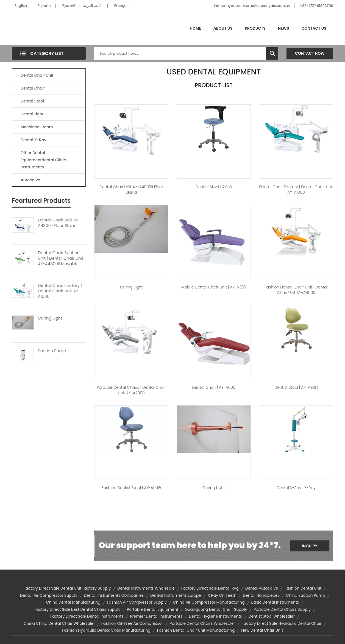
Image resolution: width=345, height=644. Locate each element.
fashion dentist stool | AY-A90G (131, 488)
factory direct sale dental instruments (87, 616)
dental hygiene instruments (215, 616)
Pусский (69, 6)
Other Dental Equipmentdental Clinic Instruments (43, 160)
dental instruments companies (114, 595)
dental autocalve (262, 588)
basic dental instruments (275, 602)
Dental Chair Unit (37, 75)
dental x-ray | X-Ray (296, 488)
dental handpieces (261, 595)
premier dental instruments (156, 616)
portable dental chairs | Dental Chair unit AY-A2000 (131, 390)
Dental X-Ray (34, 140)
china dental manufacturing (73, 602)
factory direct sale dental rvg (210, 588)
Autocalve (30, 180)
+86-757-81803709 (316, 6)
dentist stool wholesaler (272, 616)
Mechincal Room (37, 127)
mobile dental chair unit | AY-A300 (214, 287)
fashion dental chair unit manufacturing (196, 630)
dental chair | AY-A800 (214, 387)
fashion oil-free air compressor (132, 623)
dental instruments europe (176, 595)
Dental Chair (33, 88)
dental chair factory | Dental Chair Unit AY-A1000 (296, 190)
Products (255, 28)
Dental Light (32, 114)
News (284, 28)
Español (45, 6)
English (21, 6)
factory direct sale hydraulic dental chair (282, 623)
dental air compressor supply (49, 595)
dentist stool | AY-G (214, 187)
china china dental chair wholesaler (59, 623)
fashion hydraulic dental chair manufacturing (106, 630)
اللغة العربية (92, 6)
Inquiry (310, 546)
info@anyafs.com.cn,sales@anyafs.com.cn (252, 6)
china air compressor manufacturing (209, 602)
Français (122, 6)
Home (195, 28)
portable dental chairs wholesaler (202, 623)
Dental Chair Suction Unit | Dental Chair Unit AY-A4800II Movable (61, 258)
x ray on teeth (222, 595)
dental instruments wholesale (146, 588)
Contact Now (310, 53)
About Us (223, 28)
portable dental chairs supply (282, 609)
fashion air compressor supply (137, 602)
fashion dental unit (303, 588)
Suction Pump (52, 351)
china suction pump (305, 595)
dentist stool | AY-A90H (296, 387)
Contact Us (314, 28)
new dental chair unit (262, 630)
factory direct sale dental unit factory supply (67, 588)
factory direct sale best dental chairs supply (77, 609)
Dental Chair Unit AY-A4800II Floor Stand (59, 223)
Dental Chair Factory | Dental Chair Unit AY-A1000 (60, 291)
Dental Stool (32, 101)
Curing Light (50, 318)
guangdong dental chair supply (216, 609)
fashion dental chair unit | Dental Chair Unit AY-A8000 (296, 290)
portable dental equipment (153, 609)
